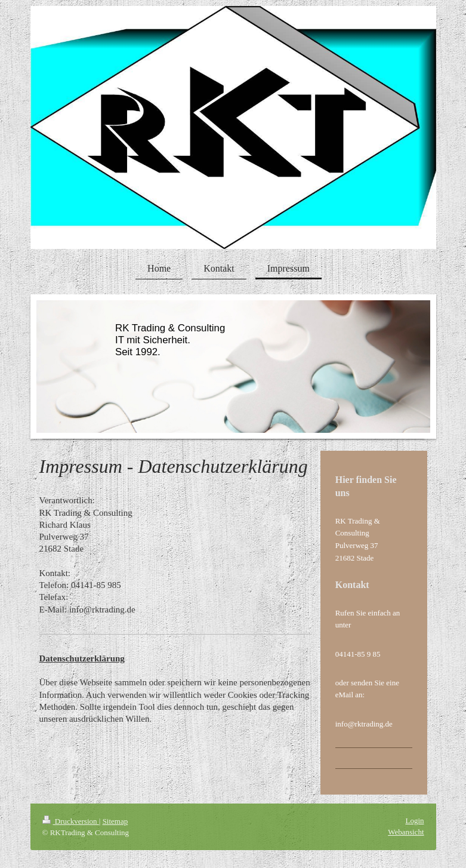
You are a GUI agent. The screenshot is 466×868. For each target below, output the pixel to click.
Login (414, 821)
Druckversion (71, 821)
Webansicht (406, 832)
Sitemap (115, 821)
